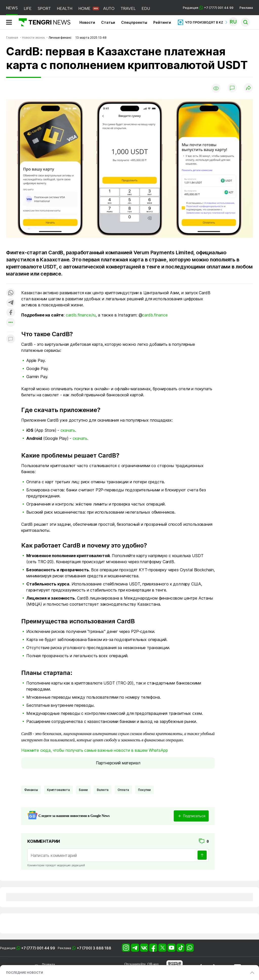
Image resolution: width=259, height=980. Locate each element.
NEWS (12, 8)
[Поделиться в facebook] (11, 313)
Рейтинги (162, 22)
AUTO (109, 8)
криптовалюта (58, 790)
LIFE (28, 8)
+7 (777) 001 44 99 (38, 948)
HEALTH (65, 8)
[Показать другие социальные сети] (11, 323)
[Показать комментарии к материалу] (11, 339)
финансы (31, 790)
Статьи (108, 22)
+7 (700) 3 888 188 (94, 948)
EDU (146, 8)
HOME (84, 8)
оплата (123, 790)
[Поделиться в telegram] (11, 303)
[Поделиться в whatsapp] (11, 293)
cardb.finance (155, 315)
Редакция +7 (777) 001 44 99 (208, 8)
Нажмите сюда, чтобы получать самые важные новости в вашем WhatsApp (94, 750)
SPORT (44, 8)
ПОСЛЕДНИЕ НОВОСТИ (25, 973)
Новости (87, 22)
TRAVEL (128, 8)
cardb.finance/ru (81, 315)
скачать (68, 430)
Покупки (144, 790)
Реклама (246, 8)
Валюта (103, 790)
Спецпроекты (134, 22)
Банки (83, 790)
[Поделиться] (248, 88)
